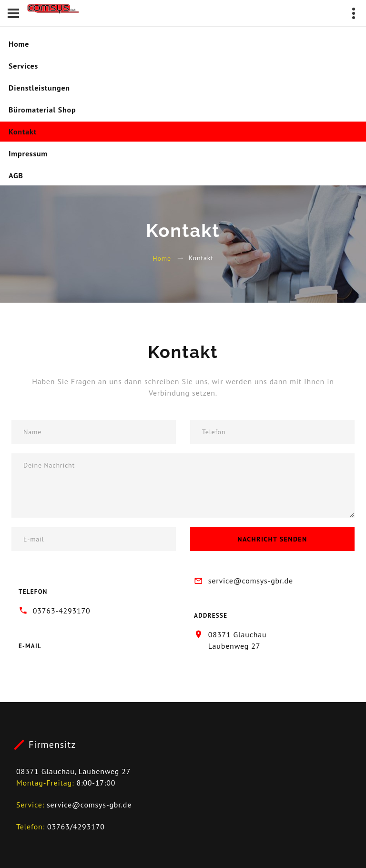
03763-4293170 (62, 611)
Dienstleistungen (39, 88)
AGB (16, 175)
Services (23, 66)
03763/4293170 (76, 827)
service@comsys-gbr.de (251, 581)
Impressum (28, 153)
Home (19, 44)
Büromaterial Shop (42, 110)
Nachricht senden (272, 539)
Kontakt (23, 132)
